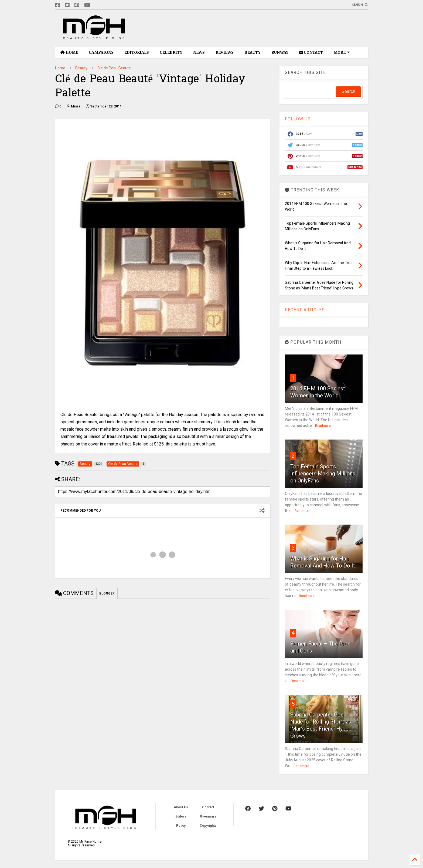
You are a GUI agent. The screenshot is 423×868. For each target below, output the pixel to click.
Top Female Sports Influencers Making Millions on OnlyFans (323, 474)
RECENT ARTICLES (305, 310)
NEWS (199, 52)
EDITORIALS (137, 52)
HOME (69, 52)
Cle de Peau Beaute (114, 68)
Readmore (323, 426)
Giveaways (208, 816)
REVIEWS (225, 52)
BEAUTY (253, 52)
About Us (181, 807)
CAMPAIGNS (101, 52)
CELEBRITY (171, 52)
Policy (181, 826)
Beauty (81, 68)
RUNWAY (280, 52)
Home (60, 68)
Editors (181, 816)
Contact (208, 807)
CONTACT (311, 52)
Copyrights (208, 826)
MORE (342, 52)
